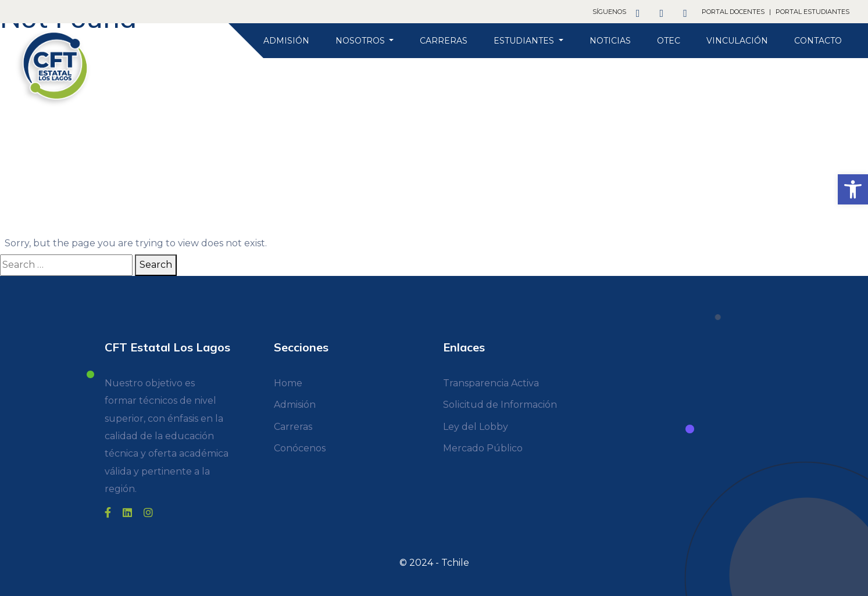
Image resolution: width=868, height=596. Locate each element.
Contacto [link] (818, 41)
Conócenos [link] (300, 448)
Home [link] (288, 383)
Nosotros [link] (361, 41)
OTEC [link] (669, 41)
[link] (853, 189)
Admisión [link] (286, 41)
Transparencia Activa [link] (491, 383)
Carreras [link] (444, 41)
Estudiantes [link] (525, 41)
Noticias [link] (610, 41)
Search (156, 265)
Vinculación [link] (737, 41)
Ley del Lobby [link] (476, 427)
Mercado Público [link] (483, 448)
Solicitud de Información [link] (500, 405)
